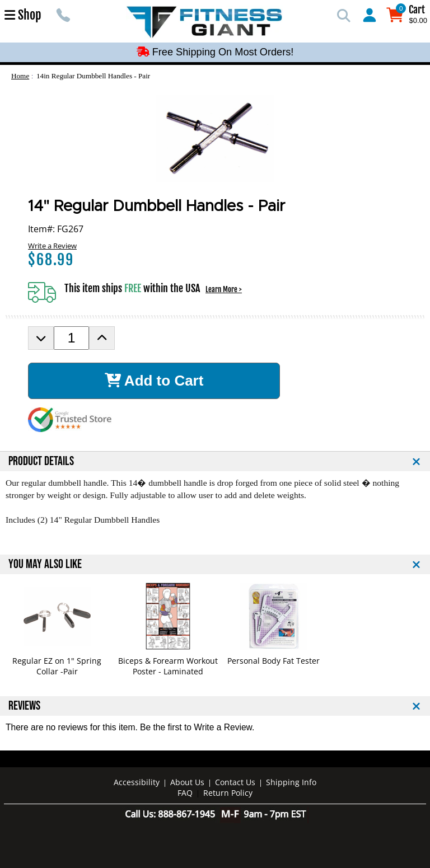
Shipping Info (291, 782)
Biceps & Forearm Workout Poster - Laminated (168, 666)
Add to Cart (154, 381)
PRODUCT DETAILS (41, 461)
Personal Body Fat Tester (274, 661)
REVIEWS (24, 706)
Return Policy (228, 793)
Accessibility (137, 782)
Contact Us (235, 782)
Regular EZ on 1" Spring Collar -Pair (57, 666)
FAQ (185, 793)
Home (20, 76)
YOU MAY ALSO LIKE (45, 564)
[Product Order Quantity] (71, 338)
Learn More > (224, 289)
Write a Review (52, 246)
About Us (187, 782)
